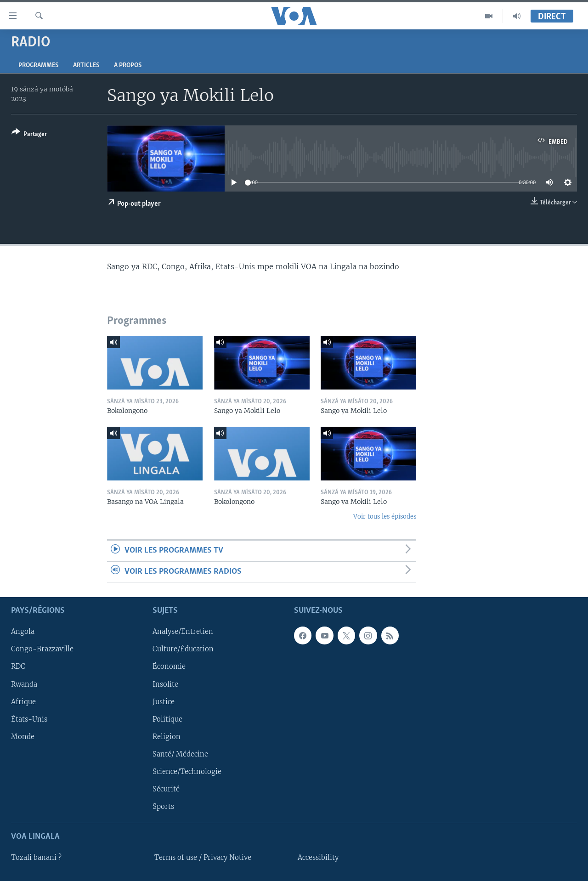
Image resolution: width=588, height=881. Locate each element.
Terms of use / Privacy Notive (203, 858)
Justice (164, 702)
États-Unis (29, 719)
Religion (167, 737)
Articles (86, 65)
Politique (167, 719)
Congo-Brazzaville (42, 649)
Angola (23, 632)
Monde (23, 737)
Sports (163, 807)
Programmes (38, 65)
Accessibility (318, 858)
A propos (128, 65)
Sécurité (166, 789)
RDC (18, 667)
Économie (169, 667)
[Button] (29, 135)
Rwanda (24, 684)
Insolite (165, 684)
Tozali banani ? (36, 858)
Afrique (23, 702)
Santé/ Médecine (180, 754)
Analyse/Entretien (183, 632)
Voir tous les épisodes (385, 517)
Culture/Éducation (183, 649)
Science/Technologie (187, 772)
